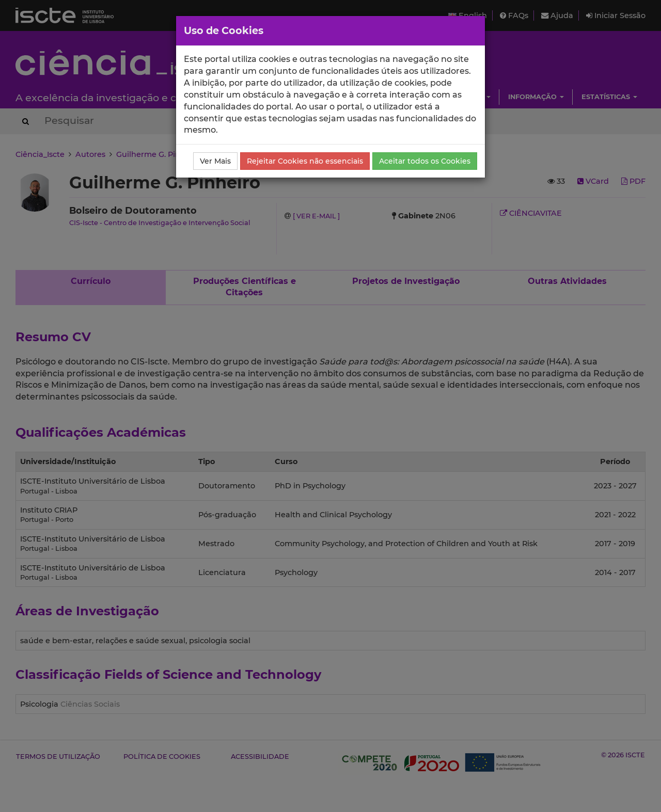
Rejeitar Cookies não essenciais (305, 161)
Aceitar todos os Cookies (425, 161)
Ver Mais (215, 161)
